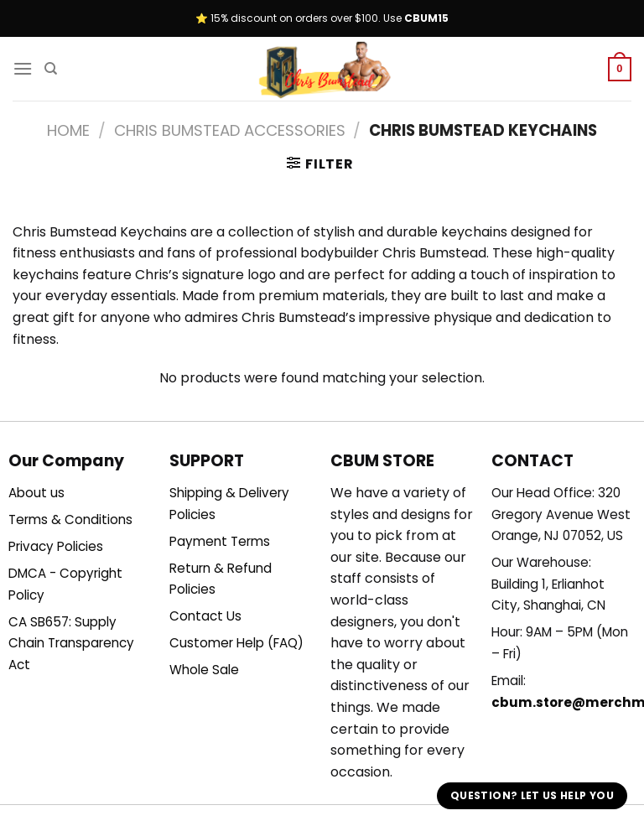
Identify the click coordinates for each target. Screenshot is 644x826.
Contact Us (205, 616)
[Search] (51, 69)
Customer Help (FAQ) (236, 643)
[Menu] (23, 68)
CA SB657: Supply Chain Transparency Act (71, 643)
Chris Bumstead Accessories (230, 130)
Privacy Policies (56, 546)
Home (68, 130)
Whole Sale (204, 670)
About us (36, 493)
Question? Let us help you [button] (532, 795)
